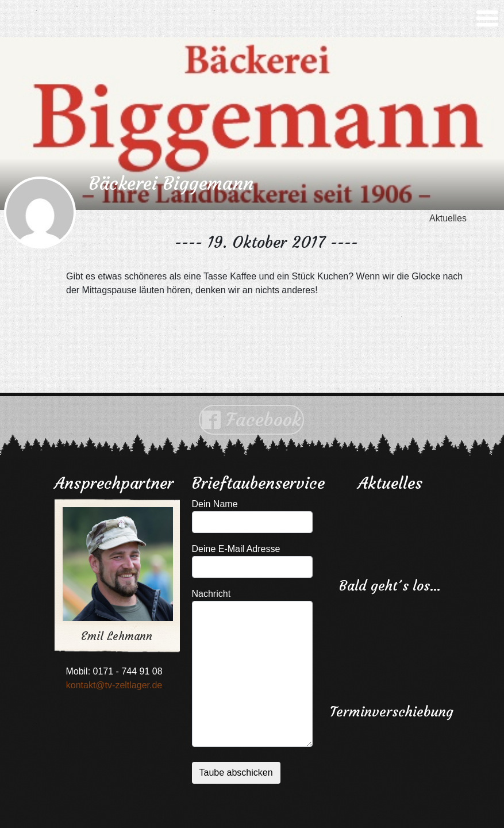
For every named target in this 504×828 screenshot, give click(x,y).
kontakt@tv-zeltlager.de (114, 685)
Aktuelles (448, 218)
